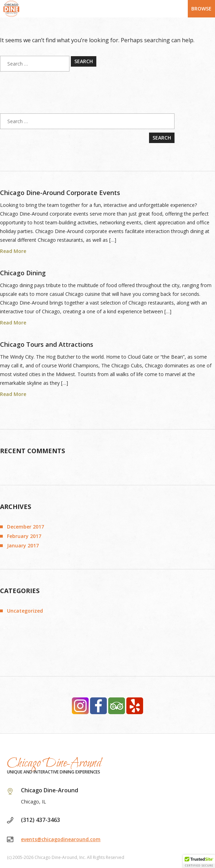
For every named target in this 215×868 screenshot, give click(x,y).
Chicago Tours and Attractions (47, 344)
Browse (201, 9)
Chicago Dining (23, 273)
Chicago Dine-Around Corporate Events (60, 193)
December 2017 (25, 527)
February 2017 (24, 536)
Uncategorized (25, 611)
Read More (13, 251)
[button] (199, 861)
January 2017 (23, 545)
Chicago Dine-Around (54, 763)
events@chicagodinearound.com (61, 839)
